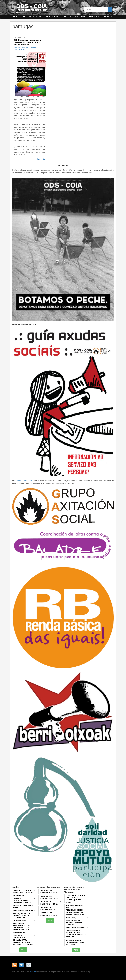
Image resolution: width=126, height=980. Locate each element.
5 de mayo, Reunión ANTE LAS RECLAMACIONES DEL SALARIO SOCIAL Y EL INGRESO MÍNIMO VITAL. (75, 910)
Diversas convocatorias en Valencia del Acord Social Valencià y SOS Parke (23, 903)
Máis (23, 950)
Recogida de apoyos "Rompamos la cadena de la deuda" (23, 893)
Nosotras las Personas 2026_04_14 (49, 908)
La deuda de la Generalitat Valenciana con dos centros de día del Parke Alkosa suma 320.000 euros (22, 926)
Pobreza (39, 37)
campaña (17, 47)
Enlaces (108, 17)
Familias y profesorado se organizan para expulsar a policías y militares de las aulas (23, 940)
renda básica (26, 47)
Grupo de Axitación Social (24, 481)
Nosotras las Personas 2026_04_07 (49, 914)
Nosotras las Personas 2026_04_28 (49, 897)
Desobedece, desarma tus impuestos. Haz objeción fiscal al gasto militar (23, 914)
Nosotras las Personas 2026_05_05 (49, 892)
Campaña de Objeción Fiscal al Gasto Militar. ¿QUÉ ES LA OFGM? (75, 899)
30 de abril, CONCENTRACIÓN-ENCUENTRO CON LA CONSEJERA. (74, 921)
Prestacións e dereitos (58, 17)
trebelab (33, 972)
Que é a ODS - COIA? (24, 17)
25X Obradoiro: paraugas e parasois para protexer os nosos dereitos (27, 42)
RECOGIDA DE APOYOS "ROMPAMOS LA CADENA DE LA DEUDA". (76, 943)
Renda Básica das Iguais (87, 17)
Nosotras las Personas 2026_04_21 (49, 903)
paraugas (22, 49)
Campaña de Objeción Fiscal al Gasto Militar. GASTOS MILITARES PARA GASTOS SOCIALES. (76, 932)
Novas (39, 17)
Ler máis (41, 159)
